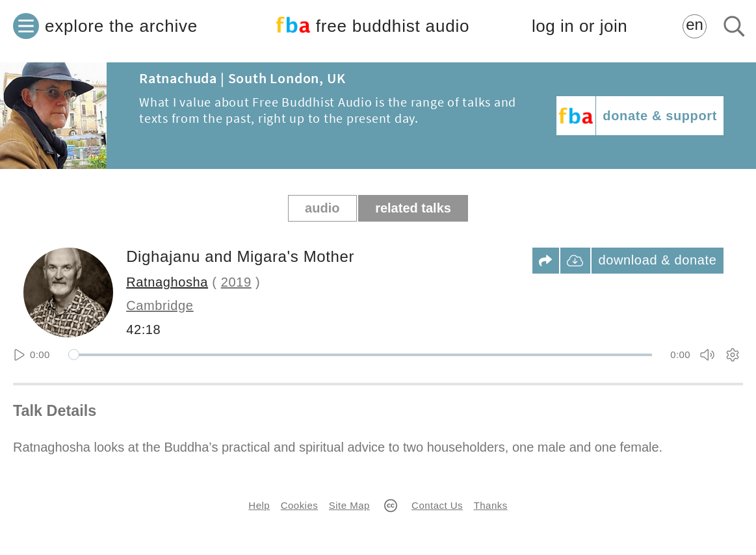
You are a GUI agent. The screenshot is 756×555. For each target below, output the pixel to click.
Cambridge (160, 305)
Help (259, 505)
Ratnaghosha (167, 282)
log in (580, 26)
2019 (236, 282)
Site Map (349, 505)
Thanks (491, 505)
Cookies (299, 505)
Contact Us (437, 505)
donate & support (660, 116)
